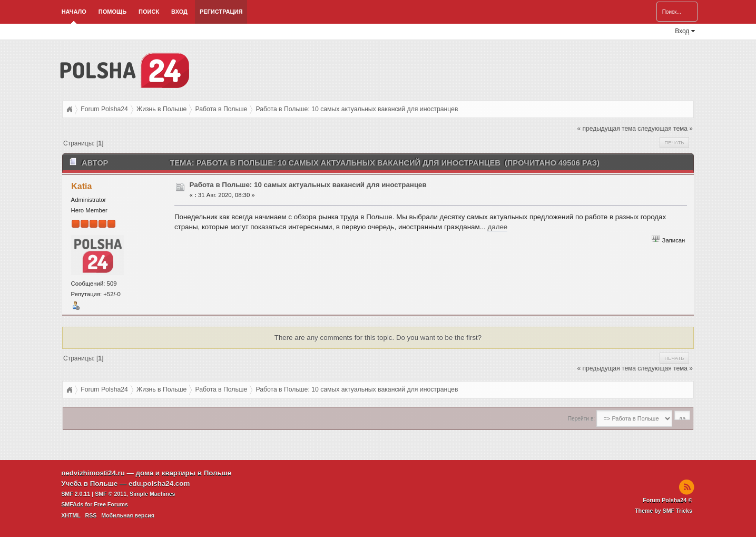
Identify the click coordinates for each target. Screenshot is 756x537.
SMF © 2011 (111, 494)
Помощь (112, 12)
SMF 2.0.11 (76, 494)
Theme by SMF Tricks (664, 511)
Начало (74, 12)
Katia (81, 186)
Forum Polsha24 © (667, 500)
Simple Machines (152, 494)
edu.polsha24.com (159, 484)
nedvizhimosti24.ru (93, 473)
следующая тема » (665, 129)
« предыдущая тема (607, 129)
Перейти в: (581, 419)
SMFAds (72, 504)
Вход (179, 12)
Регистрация (221, 12)
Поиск (149, 12)
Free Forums (111, 504)
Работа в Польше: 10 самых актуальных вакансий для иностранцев (308, 185)
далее (497, 227)
